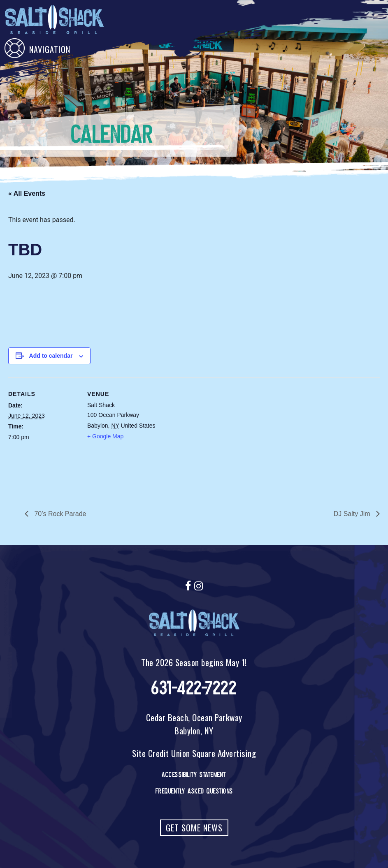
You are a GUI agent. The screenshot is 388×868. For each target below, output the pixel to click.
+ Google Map (105, 436)
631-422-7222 (194, 688)
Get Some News (194, 828)
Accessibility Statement (194, 775)
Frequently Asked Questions (194, 791)
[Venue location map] (210, 434)
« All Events (27, 193)
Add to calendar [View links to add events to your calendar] (51, 356)
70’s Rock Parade (59, 514)
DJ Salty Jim (353, 514)
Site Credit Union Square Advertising (194, 753)
